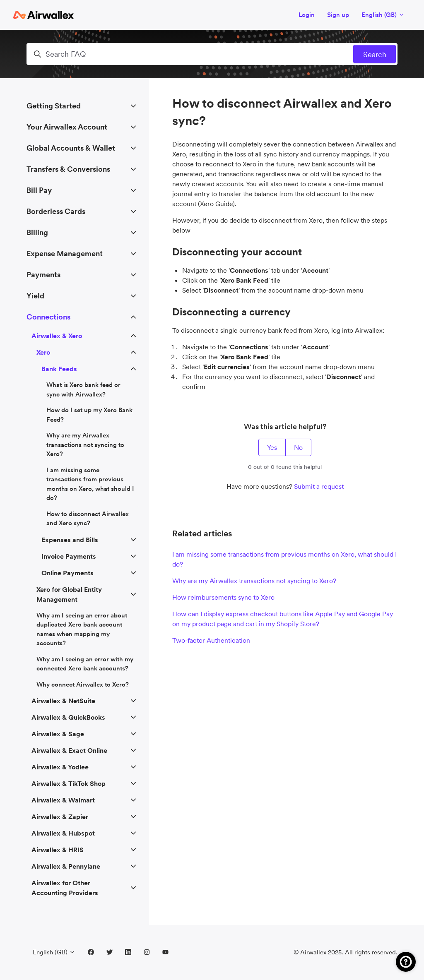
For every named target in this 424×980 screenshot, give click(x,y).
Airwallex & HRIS (58, 850)
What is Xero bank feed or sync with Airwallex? (83, 389)
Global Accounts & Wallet (71, 148)
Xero (43, 352)
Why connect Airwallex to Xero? (83, 684)
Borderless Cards (56, 211)
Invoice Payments (69, 556)
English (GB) (383, 15)
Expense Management (65, 253)
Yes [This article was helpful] (272, 447)
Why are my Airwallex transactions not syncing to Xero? (254, 581)
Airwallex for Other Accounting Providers (65, 888)
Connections (48, 317)
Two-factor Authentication (211, 640)
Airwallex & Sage (58, 734)
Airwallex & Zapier (60, 817)
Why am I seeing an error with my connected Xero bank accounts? (85, 664)
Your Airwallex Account (67, 127)
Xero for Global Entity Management (69, 594)
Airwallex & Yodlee (60, 767)
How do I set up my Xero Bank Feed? (89, 415)
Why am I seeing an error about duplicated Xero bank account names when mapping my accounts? (82, 629)
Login (307, 15)
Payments (43, 275)
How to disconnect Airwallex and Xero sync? (88, 519)
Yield (35, 296)
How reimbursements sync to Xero (223, 597)
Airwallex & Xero (57, 336)
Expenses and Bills (70, 540)
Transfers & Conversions (68, 169)
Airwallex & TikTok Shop (69, 783)
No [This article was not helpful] (298, 447)
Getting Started (54, 106)
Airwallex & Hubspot (63, 833)
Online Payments (67, 573)
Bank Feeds (59, 369)
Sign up (338, 15)
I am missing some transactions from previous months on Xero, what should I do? (284, 559)
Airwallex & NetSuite (63, 701)
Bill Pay (39, 190)
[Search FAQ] (212, 54)
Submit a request (319, 486)
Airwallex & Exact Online (69, 750)
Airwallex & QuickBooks (68, 717)
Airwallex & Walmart (63, 800)
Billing (37, 232)
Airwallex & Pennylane (66, 866)
